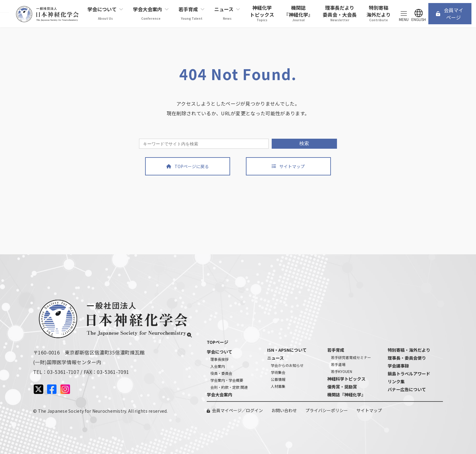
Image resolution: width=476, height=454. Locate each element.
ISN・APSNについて (287, 350)
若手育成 (336, 350)
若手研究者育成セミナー (351, 357)
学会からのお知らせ (287, 365)
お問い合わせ (284, 410)
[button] (450, 14)
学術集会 (278, 372)
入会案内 (218, 366)
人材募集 (278, 386)
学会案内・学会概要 (227, 380)
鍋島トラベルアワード (409, 374)
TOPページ (218, 342)
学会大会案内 (219, 395)
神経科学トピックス (346, 379)
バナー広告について (407, 389)
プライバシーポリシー (327, 410)
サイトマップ (369, 410)
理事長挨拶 (219, 359)
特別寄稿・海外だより (409, 350)
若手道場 (338, 364)
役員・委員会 (221, 373)
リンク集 (396, 381)
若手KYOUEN (342, 371)
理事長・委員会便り (407, 358)
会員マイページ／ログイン (237, 410)
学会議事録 (398, 366)
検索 (304, 143)
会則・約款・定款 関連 (229, 387)
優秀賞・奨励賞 (342, 387)
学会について (219, 352)
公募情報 (278, 379)
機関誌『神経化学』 (346, 395)
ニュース (275, 358)
